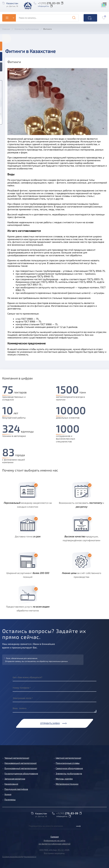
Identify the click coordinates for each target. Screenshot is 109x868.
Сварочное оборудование (69, 768)
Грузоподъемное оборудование (21, 773)
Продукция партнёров (16, 789)
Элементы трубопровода (69, 773)
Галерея (55, 837)
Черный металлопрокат (17, 758)
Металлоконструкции (67, 784)
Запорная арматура (15, 779)
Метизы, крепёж (64, 779)
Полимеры (10, 799)
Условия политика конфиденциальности (19, 856)
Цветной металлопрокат (68, 758)
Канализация (11, 784)
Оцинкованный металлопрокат (21, 768)
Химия (8, 794)
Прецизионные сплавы (68, 763)
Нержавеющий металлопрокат (21, 763)
